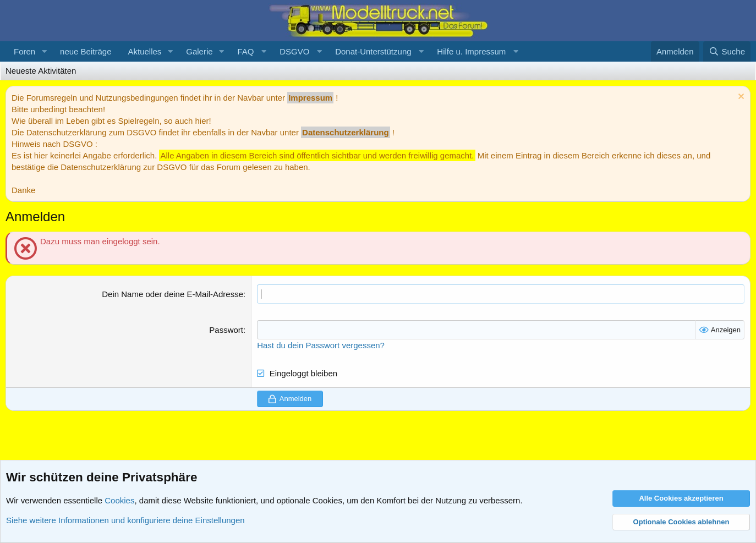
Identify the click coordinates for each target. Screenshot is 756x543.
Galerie (199, 51)
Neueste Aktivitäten (41, 71)
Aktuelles (144, 51)
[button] (44, 51)
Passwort (226, 330)
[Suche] (727, 51)
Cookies (119, 500)
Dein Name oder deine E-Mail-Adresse (172, 294)
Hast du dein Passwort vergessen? (321, 345)
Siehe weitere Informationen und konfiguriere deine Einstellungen (125, 520)
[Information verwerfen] (740, 98)
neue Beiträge (86, 51)
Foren (24, 51)
